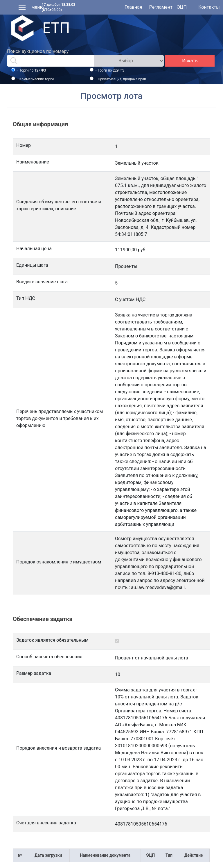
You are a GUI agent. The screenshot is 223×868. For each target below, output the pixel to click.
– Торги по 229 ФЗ (109, 70)
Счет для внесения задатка (46, 823)
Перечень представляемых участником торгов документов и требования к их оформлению (60, 418)
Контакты (209, 7)
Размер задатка (34, 673)
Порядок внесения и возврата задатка (59, 748)
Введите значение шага (42, 282)
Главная (133, 7)
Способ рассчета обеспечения (49, 657)
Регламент (161, 7)
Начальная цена (34, 249)
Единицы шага (32, 265)
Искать (190, 61)
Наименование (33, 162)
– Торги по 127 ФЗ (31, 70)
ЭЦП (182, 7)
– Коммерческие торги (35, 79)
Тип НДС (26, 298)
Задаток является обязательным (52, 640)
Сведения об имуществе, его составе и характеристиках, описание (59, 205)
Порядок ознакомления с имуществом (59, 562)
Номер (24, 145)
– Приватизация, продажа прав (120, 79)
